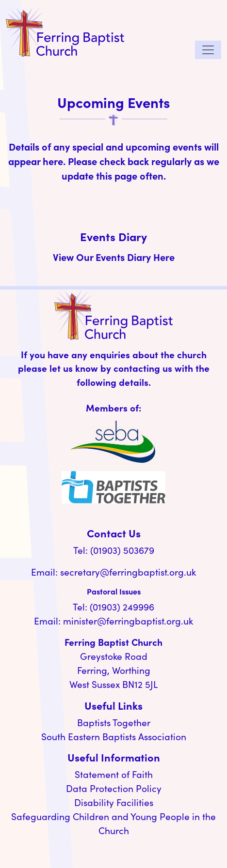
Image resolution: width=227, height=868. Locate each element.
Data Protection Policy (114, 788)
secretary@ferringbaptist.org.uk (128, 572)
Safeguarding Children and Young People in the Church (113, 823)
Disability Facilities (114, 802)
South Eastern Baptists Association (114, 736)
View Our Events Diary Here (114, 257)
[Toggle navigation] (208, 50)
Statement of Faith (114, 774)
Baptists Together (114, 722)
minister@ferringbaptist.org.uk (128, 621)
